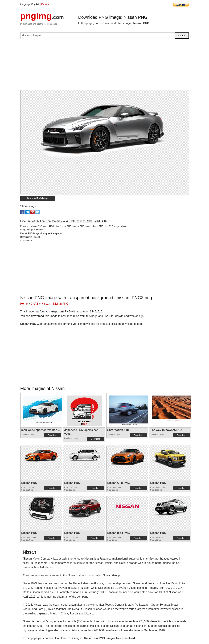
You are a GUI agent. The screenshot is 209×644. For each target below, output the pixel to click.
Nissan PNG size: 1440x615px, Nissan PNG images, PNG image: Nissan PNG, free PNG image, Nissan (79, 226)
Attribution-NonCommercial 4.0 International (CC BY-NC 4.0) (69, 221)
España (45, 4)
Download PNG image (38, 198)
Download (53, 435)
